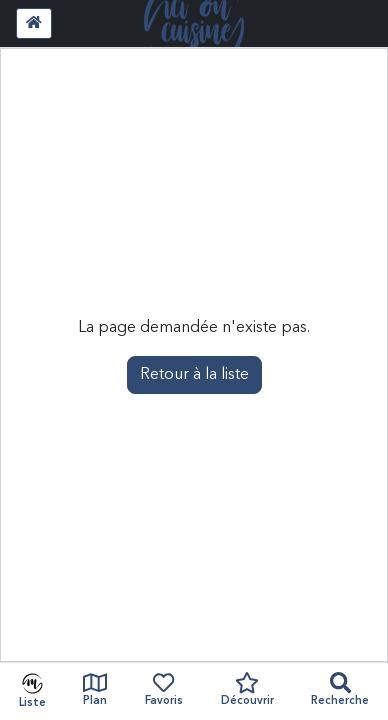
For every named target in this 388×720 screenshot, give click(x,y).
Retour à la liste (194, 375)
